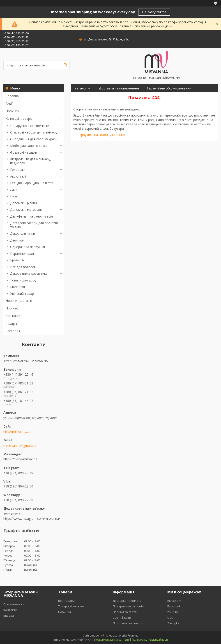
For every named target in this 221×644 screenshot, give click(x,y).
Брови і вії (18, 260)
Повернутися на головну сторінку (99, 135)
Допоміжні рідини (23, 203)
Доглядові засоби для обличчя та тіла (34, 225)
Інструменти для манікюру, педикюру (31, 161)
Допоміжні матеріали (26, 210)
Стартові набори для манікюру (34, 132)
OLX (170, 618)
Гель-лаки (18, 170)
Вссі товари (66, 601)
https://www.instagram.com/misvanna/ (32, 519)
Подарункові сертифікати (30, 126)
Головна (12, 96)
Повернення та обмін (128, 606)
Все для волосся (23, 267)
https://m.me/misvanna (20, 459)
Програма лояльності (92, 96)
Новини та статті (19, 301)
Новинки (12, 111)
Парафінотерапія (23, 254)
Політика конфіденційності (150, 640)
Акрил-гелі (18, 176)
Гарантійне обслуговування (169, 88)
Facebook (13, 331)
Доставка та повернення (119, 88)
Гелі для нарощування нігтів (32, 183)
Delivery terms (154, 12)
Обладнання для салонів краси (34, 139)
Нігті (14, 196)
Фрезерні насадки (24, 152)
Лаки (14, 190)
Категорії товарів (19, 118)
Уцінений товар (22, 294)
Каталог (81, 88)
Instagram (13, 323)
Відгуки (123, 96)
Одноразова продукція (28, 247)
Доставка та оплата (127, 601)
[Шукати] (65, 65)
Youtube (173, 612)
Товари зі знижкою (72, 606)
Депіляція (17, 240)
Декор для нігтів (23, 233)
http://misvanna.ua (17, 432)
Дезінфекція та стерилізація (31, 216)
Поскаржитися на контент (112, 640)
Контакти (13, 316)
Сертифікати (147, 96)
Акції (9, 103)
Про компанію (14, 604)
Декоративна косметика (29, 273)
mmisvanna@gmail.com (21, 446)
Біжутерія (17, 287)
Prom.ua (133, 636)
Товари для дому (23, 280)
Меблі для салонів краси (29, 146)
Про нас (12, 308)
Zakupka (173, 623)
